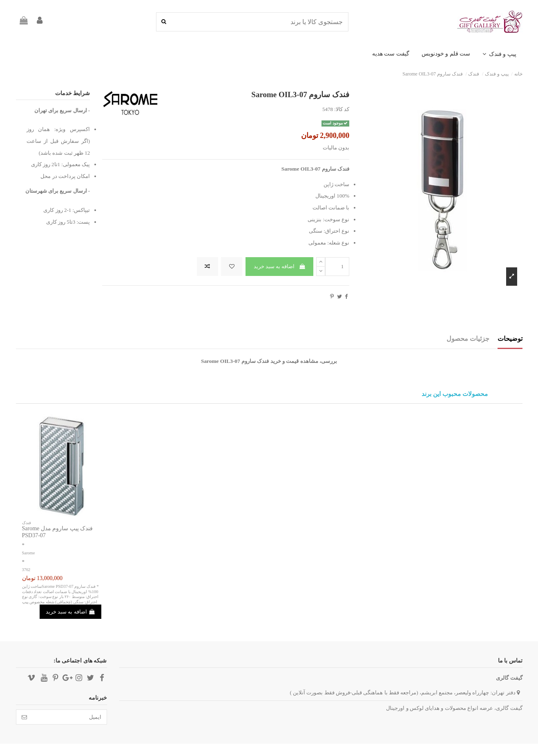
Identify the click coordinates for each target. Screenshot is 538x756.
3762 (26, 570)
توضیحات (510, 339)
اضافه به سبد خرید (280, 266)
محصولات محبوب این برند (454, 394)
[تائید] (24, 717)
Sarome (29, 553)
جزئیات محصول (468, 339)
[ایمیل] (69, 717)
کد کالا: (342, 109)
